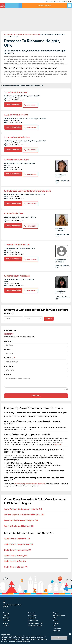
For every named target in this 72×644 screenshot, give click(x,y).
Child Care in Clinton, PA (16, 565)
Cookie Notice (13, 639)
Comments (8, 373)
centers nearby (55, 5)
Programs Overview (59, 614)
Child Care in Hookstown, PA (18, 548)
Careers (5, 622)
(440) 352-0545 (31, 289)
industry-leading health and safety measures (29, 482)
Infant (55, 617)
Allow (59, 638)
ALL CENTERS (8, 35)
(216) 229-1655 (31, 202)
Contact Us (6, 617)
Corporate (6, 624)
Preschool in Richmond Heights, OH (21, 519)
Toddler (55, 619)
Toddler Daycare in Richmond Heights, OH (24, 513)
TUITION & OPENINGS (13, 105)
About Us (6, 614)
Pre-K (55, 624)
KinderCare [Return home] (3, 5)
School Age (56, 629)
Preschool (56, 622)
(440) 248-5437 (31, 224)
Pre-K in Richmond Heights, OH (19, 524)
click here (58, 443)
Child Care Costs (33, 619)
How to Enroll (32, 617)
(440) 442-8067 (31, 105)
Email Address (36, 359)
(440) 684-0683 (31, 149)
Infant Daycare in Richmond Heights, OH (23, 508)
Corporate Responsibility (35, 624)
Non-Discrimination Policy (36, 622)
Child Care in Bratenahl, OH (17, 537)
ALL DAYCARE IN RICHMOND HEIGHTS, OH (27, 35)
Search (49, 317)
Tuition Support (32, 614)
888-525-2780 (9, 332)
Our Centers (7, 619)
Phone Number (36, 367)
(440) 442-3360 (31, 127)
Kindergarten (57, 627)
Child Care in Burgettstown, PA (19, 543)
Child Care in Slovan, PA (15, 554)
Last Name (36, 351)
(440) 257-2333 (31, 257)
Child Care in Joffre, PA (15, 560)
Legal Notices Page (24, 641)
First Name (36, 342)
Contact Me (36, 394)
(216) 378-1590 (31, 173)
